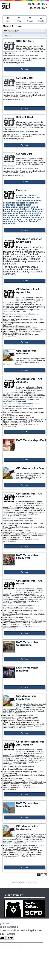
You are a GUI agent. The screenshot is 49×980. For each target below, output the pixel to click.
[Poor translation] (10, 938)
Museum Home (39, 8)
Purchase (24, 69)
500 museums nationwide (13, 847)
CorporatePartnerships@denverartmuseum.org (21, 314)
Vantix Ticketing (32, 882)
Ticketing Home (38, 4)
